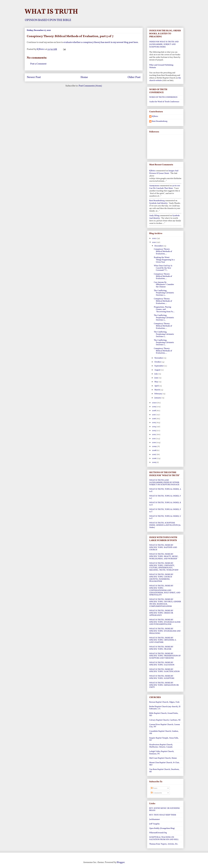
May (157, 382)
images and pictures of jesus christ (164, 172)
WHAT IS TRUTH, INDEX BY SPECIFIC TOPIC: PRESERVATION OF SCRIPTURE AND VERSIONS (165, 656)
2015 (154, 423)
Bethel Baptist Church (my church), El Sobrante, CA (165, 708)
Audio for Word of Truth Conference (164, 102)
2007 (154, 455)
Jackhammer (155, 819)
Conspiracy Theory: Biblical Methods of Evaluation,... (163, 251)
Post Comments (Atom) (90, 86)
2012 (154, 435)
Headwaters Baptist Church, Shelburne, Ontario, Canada (161, 746)
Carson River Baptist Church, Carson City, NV (165, 726)
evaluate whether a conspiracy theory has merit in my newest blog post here (101, 42)
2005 (154, 462)
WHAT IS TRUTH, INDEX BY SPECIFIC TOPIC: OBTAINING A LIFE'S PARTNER (163, 640)
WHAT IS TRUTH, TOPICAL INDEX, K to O (165, 504)
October (158, 362)
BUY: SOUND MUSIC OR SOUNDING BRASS (165, 809)
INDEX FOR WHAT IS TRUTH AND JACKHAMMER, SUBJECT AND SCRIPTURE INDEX (164, 44)
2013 (154, 431)
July (156, 374)
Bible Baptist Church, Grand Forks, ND (164, 714)
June (157, 378)
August (158, 370)
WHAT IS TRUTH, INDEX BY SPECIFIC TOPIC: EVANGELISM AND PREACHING (165, 631)
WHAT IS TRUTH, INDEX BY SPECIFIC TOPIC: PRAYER (161, 648)
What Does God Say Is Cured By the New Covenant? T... (163, 268)
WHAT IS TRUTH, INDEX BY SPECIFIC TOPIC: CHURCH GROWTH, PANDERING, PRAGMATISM (161, 578)
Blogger (121, 862)
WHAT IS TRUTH (51, 12)
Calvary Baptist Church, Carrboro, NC (165, 720)
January (158, 398)
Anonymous (154, 186)
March (157, 390)
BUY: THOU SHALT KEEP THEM (163, 815)
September (159, 366)
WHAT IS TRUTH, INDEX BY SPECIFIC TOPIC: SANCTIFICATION (164, 671)
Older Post (134, 77)
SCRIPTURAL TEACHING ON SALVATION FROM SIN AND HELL (164, 838)
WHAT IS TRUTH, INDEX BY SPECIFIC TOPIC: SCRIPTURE (162, 677)
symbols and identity (158, 203)
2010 (154, 443)
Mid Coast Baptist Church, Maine (163, 758)
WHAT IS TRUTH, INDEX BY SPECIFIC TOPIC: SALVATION (162, 664)
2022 (154, 238)
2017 (154, 415)
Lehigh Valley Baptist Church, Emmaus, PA (162, 753)
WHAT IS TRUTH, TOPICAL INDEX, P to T (165, 511)
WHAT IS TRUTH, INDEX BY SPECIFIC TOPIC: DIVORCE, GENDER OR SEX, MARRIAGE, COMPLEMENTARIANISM (165, 603)
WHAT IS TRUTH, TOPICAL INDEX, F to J (165, 497)
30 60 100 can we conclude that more (165, 187)
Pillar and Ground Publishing (161, 65)
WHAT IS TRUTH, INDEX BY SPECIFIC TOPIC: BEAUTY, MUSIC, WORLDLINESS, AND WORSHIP (164, 556)
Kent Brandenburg (160, 121)
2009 (154, 447)
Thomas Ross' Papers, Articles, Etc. (164, 844)
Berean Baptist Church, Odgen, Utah (164, 702)
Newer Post (34, 77)
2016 (154, 419)
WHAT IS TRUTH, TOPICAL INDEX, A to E (165, 490)
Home (84, 77)
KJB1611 (155, 117)
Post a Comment (38, 64)
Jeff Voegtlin (154, 824)
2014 (154, 427)
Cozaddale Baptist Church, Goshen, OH (164, 732)
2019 (154, 407)
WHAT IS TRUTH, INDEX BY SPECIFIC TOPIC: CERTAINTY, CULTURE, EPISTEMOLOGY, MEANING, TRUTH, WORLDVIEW (164, 567)
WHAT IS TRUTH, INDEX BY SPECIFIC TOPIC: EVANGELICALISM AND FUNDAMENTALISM (165, 622)
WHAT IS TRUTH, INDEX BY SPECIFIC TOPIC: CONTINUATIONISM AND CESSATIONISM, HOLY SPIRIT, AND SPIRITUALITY (165, 590)
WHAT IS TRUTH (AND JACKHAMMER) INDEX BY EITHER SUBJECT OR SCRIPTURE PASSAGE (164, 483)
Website (153, 68)
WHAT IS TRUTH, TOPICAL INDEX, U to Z (165, 517)
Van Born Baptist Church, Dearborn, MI (164, 771)
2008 (154, 450)
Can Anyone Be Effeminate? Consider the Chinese (164, 285)
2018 (154, 411)
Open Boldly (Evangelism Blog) (162, 828)
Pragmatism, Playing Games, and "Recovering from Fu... (164, 309)
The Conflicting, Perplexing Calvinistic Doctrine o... (164, 293)
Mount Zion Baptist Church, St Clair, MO (164, 764)
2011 (154, 439)
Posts (154, 788)
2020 (154, 403)
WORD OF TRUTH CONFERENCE (163, 97)
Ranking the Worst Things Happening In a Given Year (164, 260)
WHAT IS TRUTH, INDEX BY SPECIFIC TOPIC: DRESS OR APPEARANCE (161, 613)
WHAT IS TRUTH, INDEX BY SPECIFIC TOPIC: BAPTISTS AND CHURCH (163, 547)
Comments (156, 793)
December (159, 246)
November (159, 358)
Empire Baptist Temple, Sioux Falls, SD (164, 739)
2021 (154, 242)
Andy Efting (154, 216)
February (158, 394)
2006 (154, 458)
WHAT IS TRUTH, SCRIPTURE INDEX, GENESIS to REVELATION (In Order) (165, 525)
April (157, 386)
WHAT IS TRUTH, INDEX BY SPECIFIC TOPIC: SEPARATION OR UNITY (164, 685)
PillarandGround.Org (158, 833)
